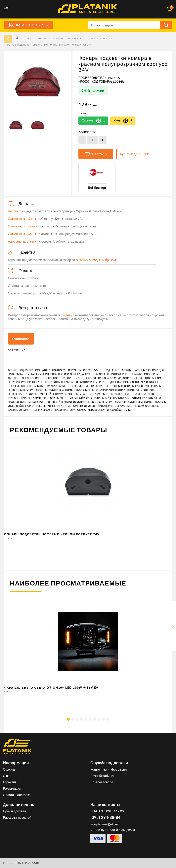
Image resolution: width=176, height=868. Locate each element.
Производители (14, 811)
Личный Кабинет (102, 776)
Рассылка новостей (17, 817)
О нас (7, 776)
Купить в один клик (134, 154)
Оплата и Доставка (17, 795)
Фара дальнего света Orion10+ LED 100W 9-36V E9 (51, 688)
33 (8, 39)
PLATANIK (32, 863)
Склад (83, 114)
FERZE (8, 691)
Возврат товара (102, 782)
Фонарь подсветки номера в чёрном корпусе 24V (52, 534)
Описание (21, 339)
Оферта (9, 769)
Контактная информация (109, 769)
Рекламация (12, 788)
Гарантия (10, 782)
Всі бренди (97, 188)
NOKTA (114, 78)
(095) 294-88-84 (105, 817)
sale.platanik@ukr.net (105, 824)
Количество (88, 132)
